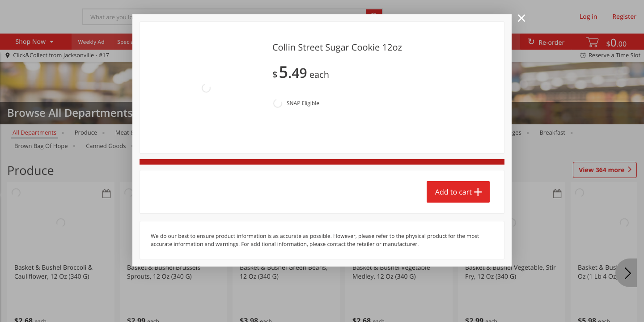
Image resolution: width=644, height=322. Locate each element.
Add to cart (453, 148)
